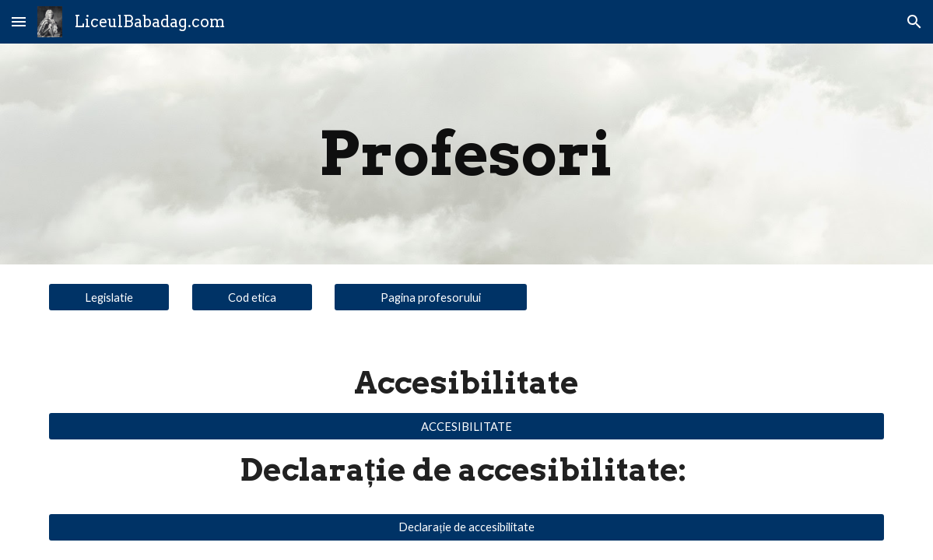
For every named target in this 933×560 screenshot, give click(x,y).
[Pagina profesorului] (430, 297)
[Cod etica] (252, 297)
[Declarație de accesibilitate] (466, 527)
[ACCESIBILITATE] (466, 426)
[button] (19, 21)
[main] (467, 154)
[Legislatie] (109, 297)
